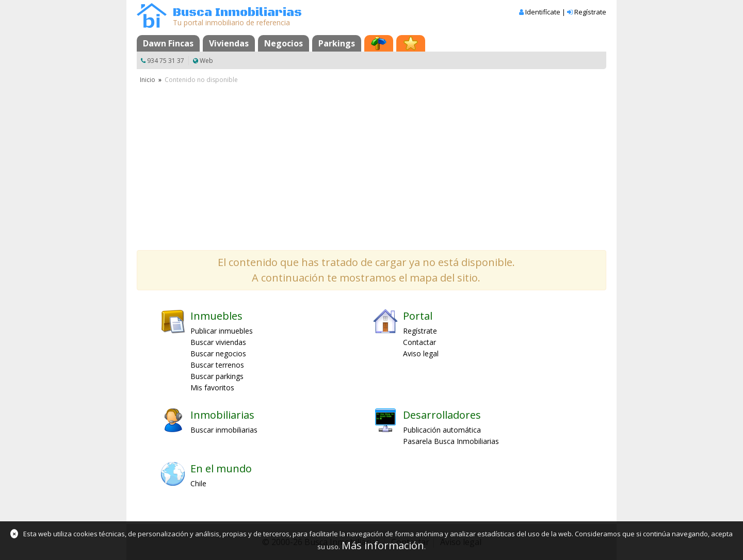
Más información (383, 545)
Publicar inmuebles (222, 331)
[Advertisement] (372, 162)
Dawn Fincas (168, 43)
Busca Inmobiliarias (237, 13)
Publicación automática (442, 430)
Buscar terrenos (217, 365)
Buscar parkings (217, 376)
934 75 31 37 (166, 61)
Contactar (419, 342)
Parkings (337, 43)
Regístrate (590, 12)
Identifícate (543, 12)
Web (206, 61)
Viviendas (229, 43)
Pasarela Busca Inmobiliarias (451, 441)
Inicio (148, 80)
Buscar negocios (218, 353)
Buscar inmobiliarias (224, 430)
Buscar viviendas (218, 342)
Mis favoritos (212, 388)
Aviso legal (421, 353)
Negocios (284, 43)
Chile (198, 483)
